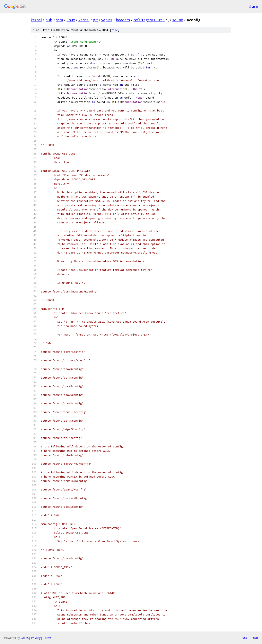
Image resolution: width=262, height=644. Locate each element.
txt (245, 638)
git (95, 20)
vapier (107, 20)
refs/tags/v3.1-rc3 (149, 20)
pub (49, 20)
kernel (36, 20)
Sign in (254, 6)
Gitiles (25, 638)
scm (59, 20)
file (115, 30)
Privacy (36, 638)
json (255, 638)
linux (71, 20)
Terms (47, 638)
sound (178, 20)
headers (123, 20)
